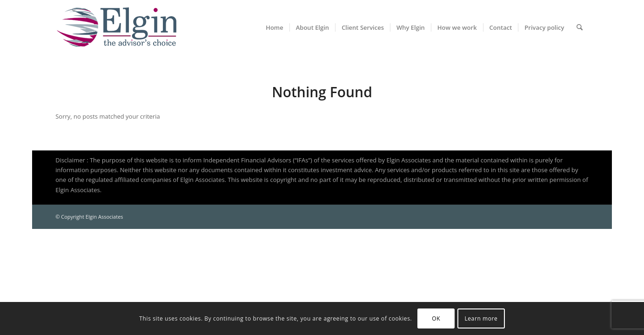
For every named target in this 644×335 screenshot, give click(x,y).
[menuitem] (275, 27)
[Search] (580, 27)
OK (436, 318)
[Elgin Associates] (116, 27)
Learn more (481, 318)
